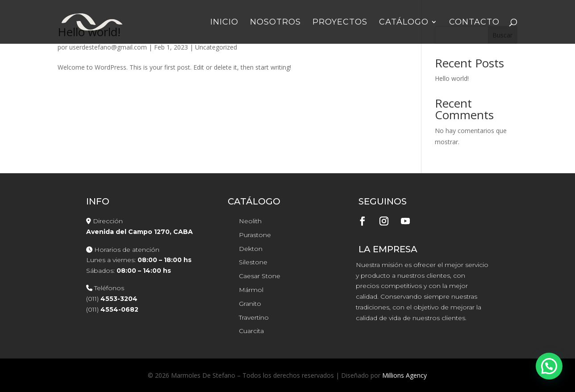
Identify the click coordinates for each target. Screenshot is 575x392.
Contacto (474, 23)
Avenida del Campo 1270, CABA (140, 232)
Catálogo (404, 23)
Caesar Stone (260, 276)
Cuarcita (251, 331)
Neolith (250, 221)
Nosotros (275, 23)
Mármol (251, 290)
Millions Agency (404, 375)
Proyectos (340, 23)
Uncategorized (216, 47)
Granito (250, 304)
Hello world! (452, 78)
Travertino (254, 317)
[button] (549, 366)
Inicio (224, 23)
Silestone (253, 262)
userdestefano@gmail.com (108, 47)
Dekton (251, 249)
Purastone (255, 235)
